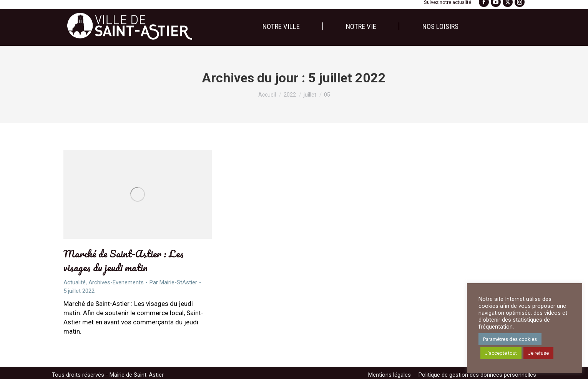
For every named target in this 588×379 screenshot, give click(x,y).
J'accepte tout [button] (501, 353)
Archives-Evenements (116, 282)
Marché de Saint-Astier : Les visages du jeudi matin (124, 260)
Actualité (75, 282)
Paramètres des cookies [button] (510, 339)
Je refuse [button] (538, 353)
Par (173, 282)
